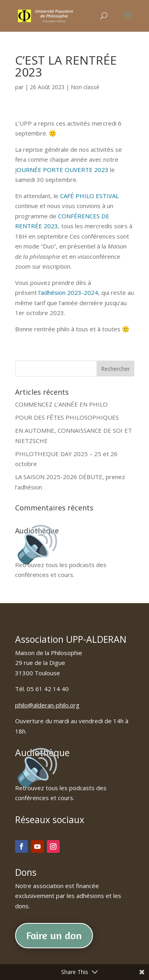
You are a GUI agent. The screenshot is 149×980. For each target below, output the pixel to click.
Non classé (85, 87)
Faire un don (54, 935)
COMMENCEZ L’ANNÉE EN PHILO (61, 404)
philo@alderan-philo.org (47, 705)
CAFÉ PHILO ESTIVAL (89, 196)
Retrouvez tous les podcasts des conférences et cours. (61, 565)
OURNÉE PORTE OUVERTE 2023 (63, 170)
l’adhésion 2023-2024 (68, 292)
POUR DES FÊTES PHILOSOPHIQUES (67, 417)
